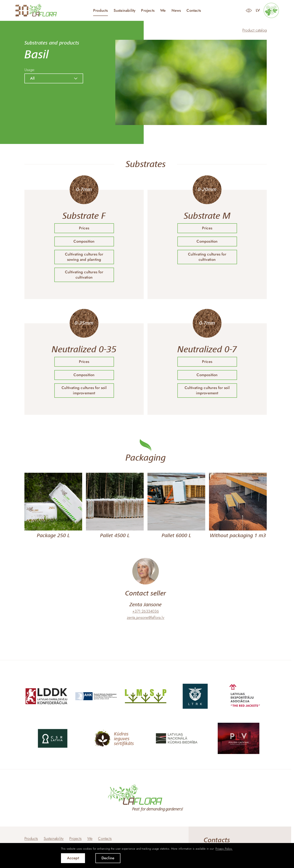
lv (258, 10)
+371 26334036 (146, 611)
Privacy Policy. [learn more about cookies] (224, 849)
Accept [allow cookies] (73, 858)
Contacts (194, 11)
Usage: (30, 70)
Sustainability (125, 11)
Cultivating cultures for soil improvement (84, 390)
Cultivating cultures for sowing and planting (84, 257)
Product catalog (255, 30)
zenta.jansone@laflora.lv (146, 618)
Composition (84, 241)
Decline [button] (108, 858)
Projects (148, 11)
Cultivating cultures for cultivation (84, 275)
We (163, 11)
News (176, 11)
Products (101, 11)
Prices (84, 228)
